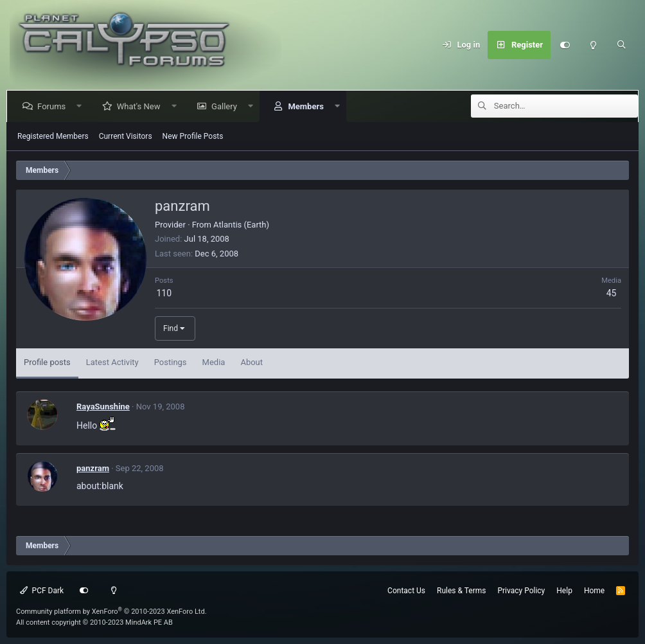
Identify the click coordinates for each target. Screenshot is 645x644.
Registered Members (53, 136)
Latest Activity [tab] (112, 362)
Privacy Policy (521, 591)
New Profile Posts (193, 136)
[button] (82, 106)
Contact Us (406, 591)
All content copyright (94, 622)
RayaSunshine (103, 407)
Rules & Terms (461, 591)
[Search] (621, 45)
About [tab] (252, 362)
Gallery (227, 106)
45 (612, 293)
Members (308, 106)
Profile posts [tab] (47, 362)
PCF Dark (42, 591)
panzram (93, 468)
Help (564, 591)
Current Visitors (126, 136)
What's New (141, 106)
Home (594, 591)
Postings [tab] (171, 362)
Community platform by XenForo (111, 612)
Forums (54, 106)
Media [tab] (214, 362)
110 (164, 293)
